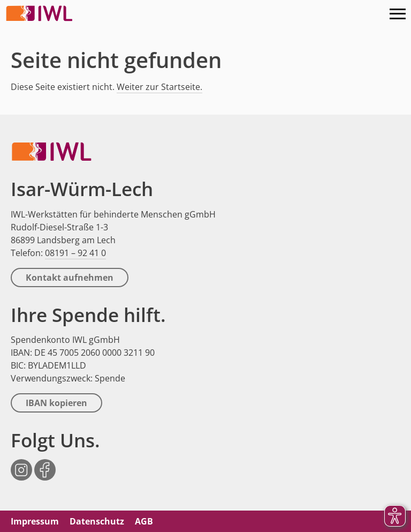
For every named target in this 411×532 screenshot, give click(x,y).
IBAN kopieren (56, 403)
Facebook (45, 464)
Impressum (35, 521)
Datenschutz (97, 521)
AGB (144, 521)
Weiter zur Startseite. (159, 87)
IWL (40, 13)
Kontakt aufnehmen (70, 278)
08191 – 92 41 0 (75, 253)
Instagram (21, 464)
